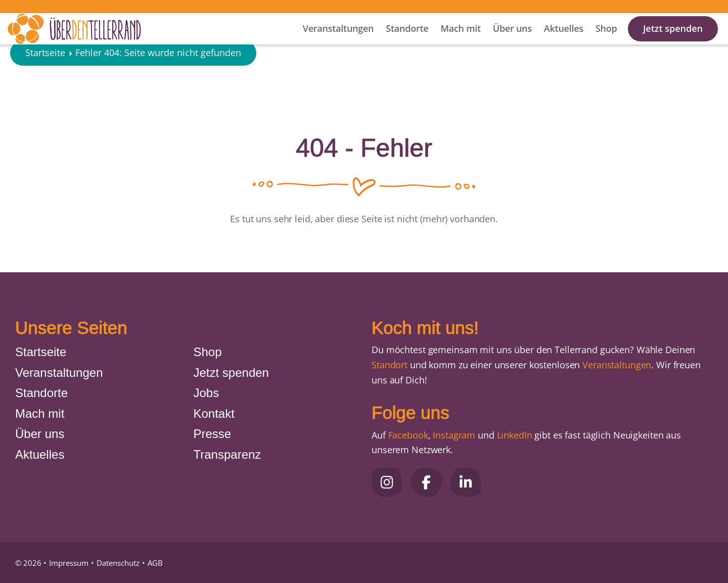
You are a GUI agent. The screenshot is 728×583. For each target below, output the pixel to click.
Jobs (207, 393)
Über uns (512, 41)
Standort (390, 365)
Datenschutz (118, 563)
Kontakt (214, 414)
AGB (155, 563)
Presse (213, 434)
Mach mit (460, 41)
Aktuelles (564, 41)
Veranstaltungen (338, 41)
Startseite (45, 83)
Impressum (69, 563)
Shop (606, 41)
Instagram (454, 435)
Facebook (408, 435)
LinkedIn (513, 435)
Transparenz (227, 454)
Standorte (407, 41)
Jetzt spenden (673, 41)
